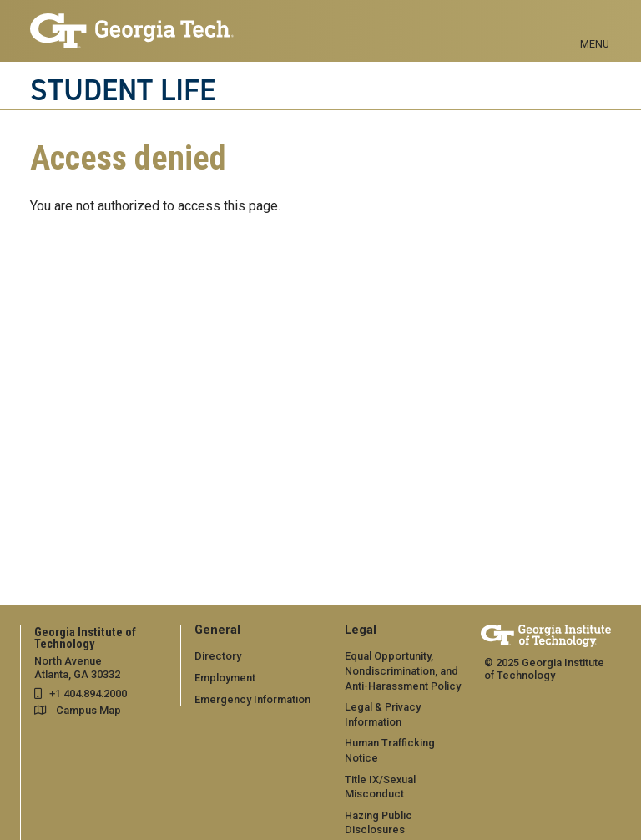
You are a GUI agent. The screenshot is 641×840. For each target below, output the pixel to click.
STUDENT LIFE (123, 90)
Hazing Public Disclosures (379, 823)
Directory (218, 656)
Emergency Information (252, 699)
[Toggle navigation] (595, 25)
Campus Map (88, 710)
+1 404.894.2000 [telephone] (88, 693)
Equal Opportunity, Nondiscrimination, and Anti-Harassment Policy (403, 670)
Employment (225, 678)
